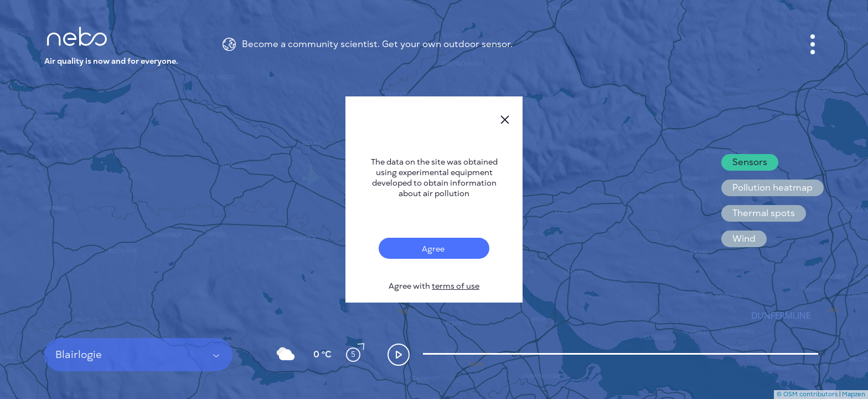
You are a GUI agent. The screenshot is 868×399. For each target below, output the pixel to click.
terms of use (456, 286)
